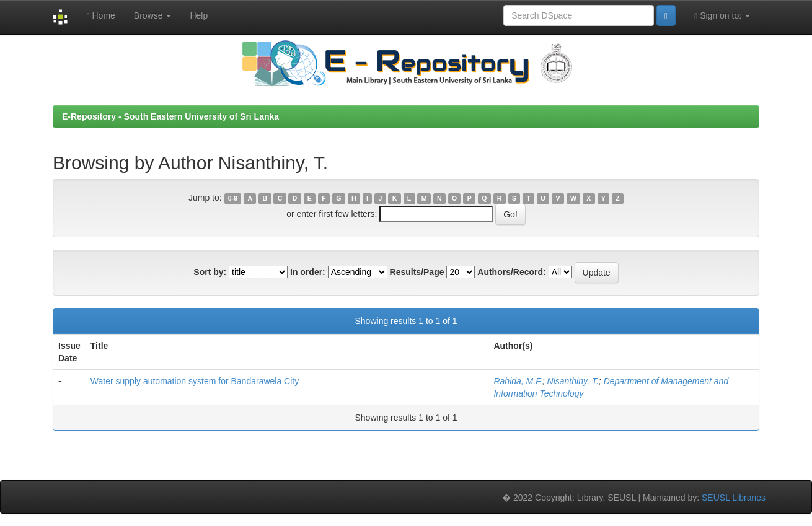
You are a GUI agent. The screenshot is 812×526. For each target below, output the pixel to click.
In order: (308, 272)
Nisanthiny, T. (573, 381)
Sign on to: (722, 16)
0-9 (233, 198)
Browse (153, 15)
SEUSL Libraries (734, 498)
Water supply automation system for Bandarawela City (195, 381)
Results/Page (417, 272)
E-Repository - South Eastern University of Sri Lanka (170, 116)
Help (199, 15)
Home (100, 16)
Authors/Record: (511, 272)
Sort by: (210, 272)
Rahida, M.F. (518, 381)
